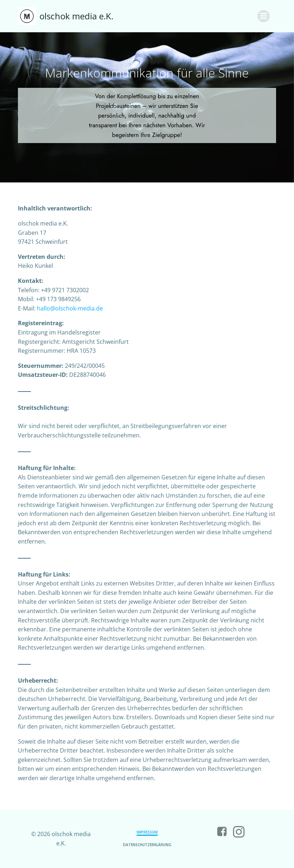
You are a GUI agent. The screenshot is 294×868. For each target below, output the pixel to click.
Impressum (147, 832)
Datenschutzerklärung (147, 845)
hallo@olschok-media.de (70, 308)
